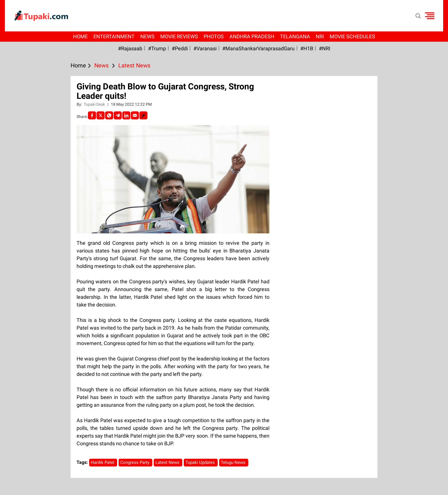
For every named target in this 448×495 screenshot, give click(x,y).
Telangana (295, 36)
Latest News (168, 462)
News (147, 36)
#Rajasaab (130, 48)
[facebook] (92, 115)
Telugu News (234, 462)
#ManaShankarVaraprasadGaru (258, 48)
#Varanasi (205, 48)
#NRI (325, 48)
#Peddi (180, 48)
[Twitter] (101, 115)
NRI (320, 36)
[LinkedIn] (126, 115)
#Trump (157, 48)
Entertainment (114, 36)
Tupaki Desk (95, 104)
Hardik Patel (103, 462)
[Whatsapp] (109, 115)
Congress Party (135, 462)
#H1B (307, 48)
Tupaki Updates (201, 462)
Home (80, 36)
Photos (214, 36)
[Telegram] (118, 115)
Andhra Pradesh (252, 36)
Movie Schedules (352, 36)
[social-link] (143, 115)
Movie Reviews (179, 36)
